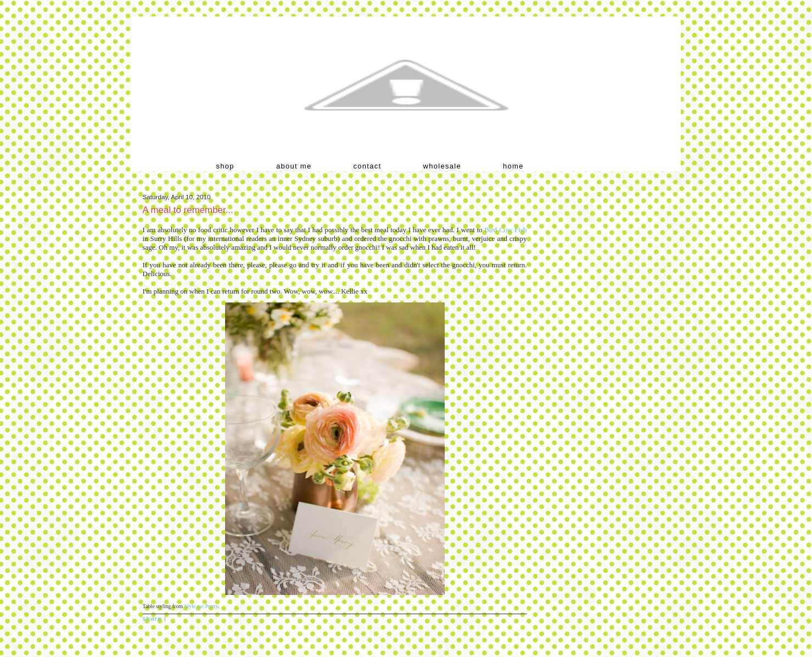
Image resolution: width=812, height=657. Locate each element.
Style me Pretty (201, 606)
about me (294, 166)
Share (152, 618)
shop (225, 166)
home (513, 166)
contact (368, 166)
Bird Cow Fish (505, 230)
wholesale (443, 166)
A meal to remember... (188, 210)
